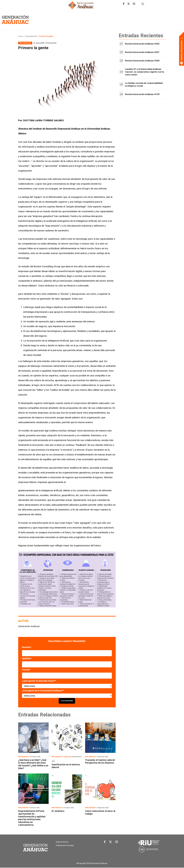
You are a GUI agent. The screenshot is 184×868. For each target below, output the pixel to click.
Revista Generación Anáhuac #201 (142, 52)
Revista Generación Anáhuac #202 (142, 44)
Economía (101, 19)
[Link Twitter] (110, 842)
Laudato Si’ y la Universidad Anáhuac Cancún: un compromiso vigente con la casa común (144, 72)
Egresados (54, 19)
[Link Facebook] (105, 843)
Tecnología (170, 19)
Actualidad (69, 19)
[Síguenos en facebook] (124, 4)
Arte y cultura (86, 19)
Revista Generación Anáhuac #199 (142, 94)
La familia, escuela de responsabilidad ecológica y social (144, 84)
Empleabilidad (117, 19)
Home (21, 36)
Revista (42, 19)
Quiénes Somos (62, 842)
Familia (131, 19)
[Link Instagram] (117, 842)
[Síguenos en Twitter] (129, 4)
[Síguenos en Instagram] (134, 4)
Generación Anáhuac (29, 626)
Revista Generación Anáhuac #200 (142, 61)
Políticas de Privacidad (65, 845)
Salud (159, 19)
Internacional (145, 19)
